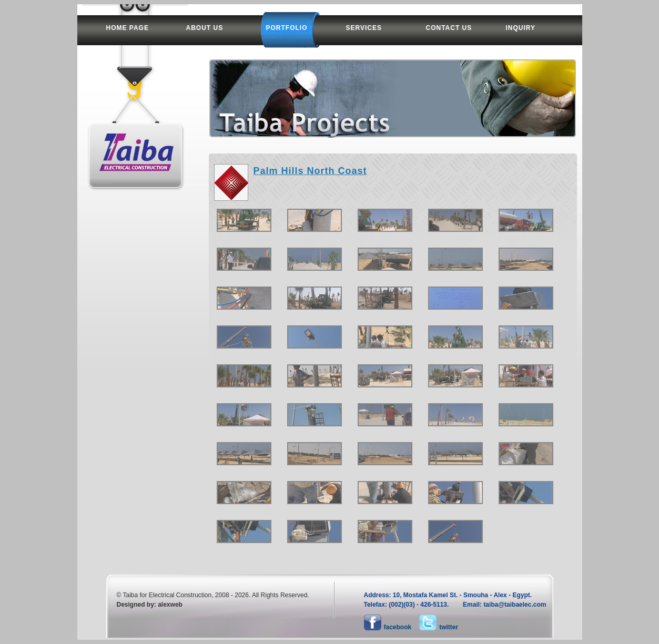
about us (205, 28)
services (364, 28)
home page (128, 28)
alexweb (170, 605)
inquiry (521, 28)
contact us (449, 28)
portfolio (287, 28)
